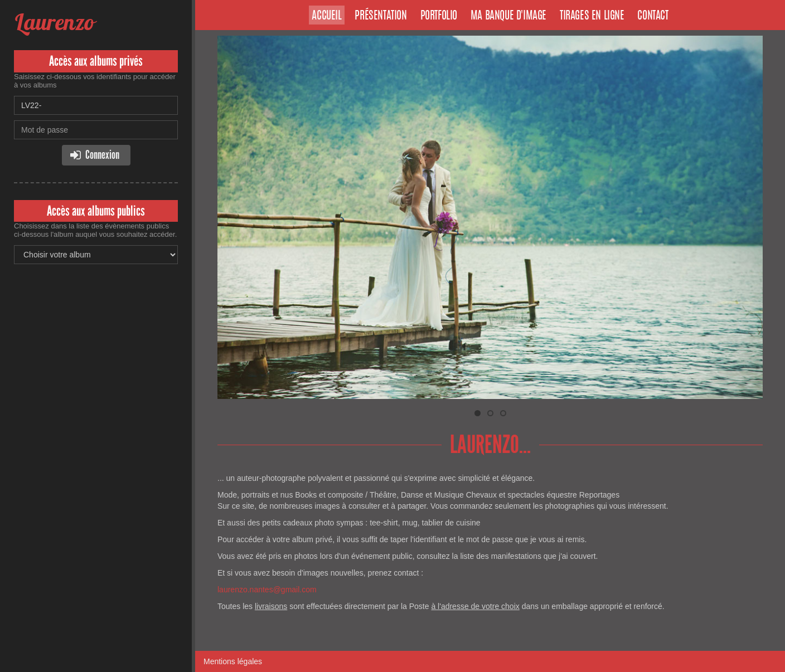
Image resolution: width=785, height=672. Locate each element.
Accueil (326, 16)
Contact (653, 16)
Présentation (381, 16)
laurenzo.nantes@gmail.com (267, 590)
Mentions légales (233, 661)
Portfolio (439, 16)
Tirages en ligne (592, 16)
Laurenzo (54, 22)
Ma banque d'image (508, 16)
